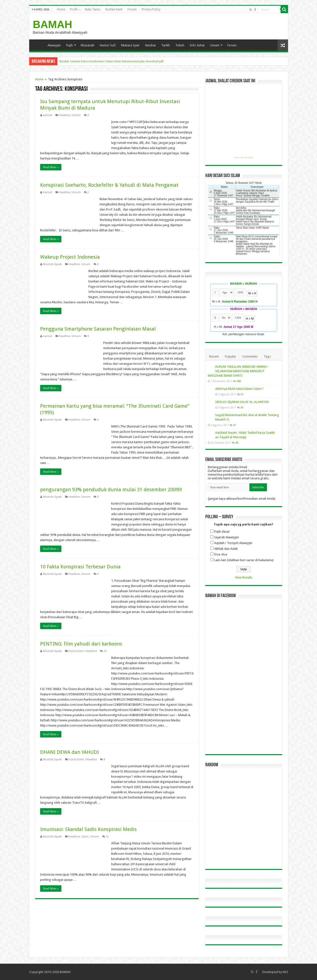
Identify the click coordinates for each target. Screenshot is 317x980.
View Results (244, 577)
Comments (250, 356)
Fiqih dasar (222, 532)
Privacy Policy (151, 9)
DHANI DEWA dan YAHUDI (69, 752)
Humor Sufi (108, 45)
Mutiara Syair (130, 45)
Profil (74, 9)
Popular (230, 356)
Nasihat (150, 45)
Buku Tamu (93, 9)
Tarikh (166, 45)
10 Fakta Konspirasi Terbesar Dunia (80, 567)
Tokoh (180, 45)
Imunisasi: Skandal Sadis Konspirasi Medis (88, 829)
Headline (64, 115)
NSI (285, 972)
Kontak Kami (114, 9)
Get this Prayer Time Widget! (244, 158)
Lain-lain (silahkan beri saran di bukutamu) (244, 560)
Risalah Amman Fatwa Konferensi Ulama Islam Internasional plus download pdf (112, 61)
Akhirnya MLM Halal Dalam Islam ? (239, 389)
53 (242, 394)
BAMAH (53, 24)
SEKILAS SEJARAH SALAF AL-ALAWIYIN (242, 402)
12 (107, 837)
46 (237, 443)
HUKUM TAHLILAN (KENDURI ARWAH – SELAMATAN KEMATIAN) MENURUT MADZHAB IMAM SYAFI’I (238, 371)
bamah (48, 115)
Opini (85, 837)
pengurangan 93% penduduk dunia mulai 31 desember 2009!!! (111, 490)
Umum (215, 45)
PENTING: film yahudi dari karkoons (81, 644)
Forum (132, 9)
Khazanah (88, 45)
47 (235, 425)
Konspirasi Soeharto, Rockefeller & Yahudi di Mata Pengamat (109, 185)
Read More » (51, 167)
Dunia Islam (76, 651)
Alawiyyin (54, 45)
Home (61, 9)
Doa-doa (221, 554)
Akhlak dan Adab (226, 549)
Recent (214, 356)
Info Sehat (197, 45)
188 (239, 381)
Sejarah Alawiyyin (226, 537)
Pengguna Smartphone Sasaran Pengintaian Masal (98, 329)
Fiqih (69, 45)
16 (105, 651)
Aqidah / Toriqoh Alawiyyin (233, 543)
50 (242, 407)
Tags (267, 356)
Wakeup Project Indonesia (70, 257)
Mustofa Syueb (53, 264)
